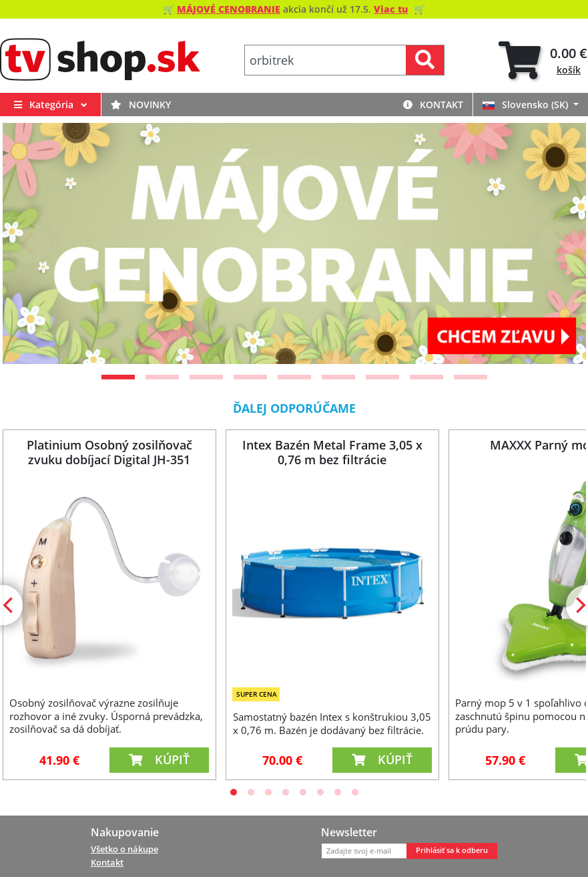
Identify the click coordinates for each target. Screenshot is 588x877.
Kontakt (433, 105)
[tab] (543, 60)
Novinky (141, 105)
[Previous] (29, 243)
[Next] (559, 243)
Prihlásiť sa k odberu (452, 850)
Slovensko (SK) (527, 105)
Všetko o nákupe (124, 849)
